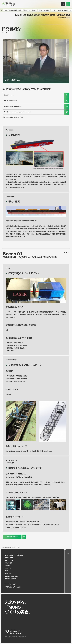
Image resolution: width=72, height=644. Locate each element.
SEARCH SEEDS (9, 547)
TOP (2, 547)
